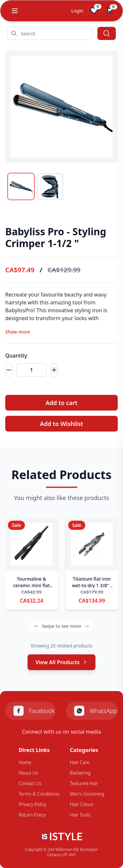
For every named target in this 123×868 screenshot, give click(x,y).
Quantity (16, 356)
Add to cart (61, 403)
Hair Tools (80, 815)
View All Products (61, 662)
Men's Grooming (87, 794)
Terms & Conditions (39, 794)
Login (77, 11)
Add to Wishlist (61, 424)
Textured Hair (84, 783)
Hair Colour (82, 804)
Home (25, 762)
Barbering (80, 773)
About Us (28, 773)
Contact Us (30, 783)
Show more (18, 332)
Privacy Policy (32, 804)
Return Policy (32, 815)
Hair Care (80, 762)
